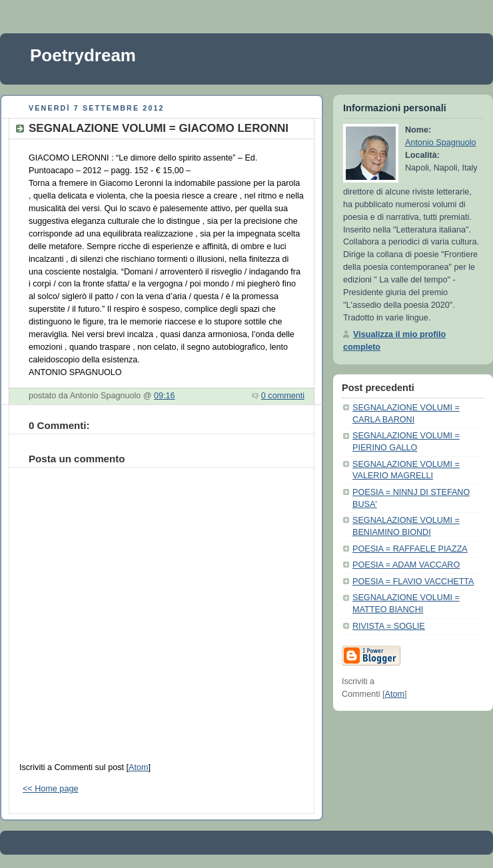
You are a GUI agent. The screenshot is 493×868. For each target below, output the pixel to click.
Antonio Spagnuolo (441, 143)
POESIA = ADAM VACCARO (406, 565)
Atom (138, 767)
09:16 (165, 396)
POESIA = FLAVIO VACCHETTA (413, 582)
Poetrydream (83, 55)
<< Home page (50, 789)
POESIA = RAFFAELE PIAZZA (410, 549)
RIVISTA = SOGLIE (389, 626)
